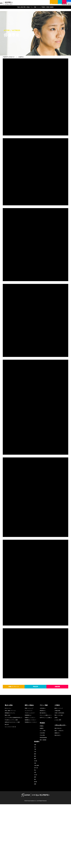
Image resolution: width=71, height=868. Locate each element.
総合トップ (38, 5)
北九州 (35, 838)
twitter (42, 5)
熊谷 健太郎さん (43, 777)
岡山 (35, 834)
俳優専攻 (42, 792)
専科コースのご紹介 (59, 779)
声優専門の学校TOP (9, 57)
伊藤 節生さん (43, 774)
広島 (35, 836)
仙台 (35, 811)
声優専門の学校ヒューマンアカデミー (16, 4)
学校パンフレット (40, 2)
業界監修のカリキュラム (10, 777)
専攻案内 (54, 9)
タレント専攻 (43, 794)
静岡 (35, 822)
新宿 (35, 818)
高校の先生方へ (58, 799)
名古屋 (35, 825)
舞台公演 (7, 788)
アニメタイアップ (28, 774)
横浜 (35, 820)
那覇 (35, 848)
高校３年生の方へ (58, 792)
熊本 (35, 843)
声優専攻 (42, 790)
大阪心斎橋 (36, 829)
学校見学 (50, 2)
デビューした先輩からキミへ (46, 779)
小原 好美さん (43, 772)
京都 (35, 827)
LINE (54, 5)
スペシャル (44, 9)
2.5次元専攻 (42, 797)
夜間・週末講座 (43, 804)
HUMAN (35, 859)
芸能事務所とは (28, 779)
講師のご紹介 (8, 779)
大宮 (35, 815)
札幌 (35, 808)
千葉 (35, 813)
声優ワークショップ (29, 772)
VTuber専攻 (42, 799)
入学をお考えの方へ (60, 789)
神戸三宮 (36, 832)
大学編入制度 (57, 774)
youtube (50, 5)
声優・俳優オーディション (10, 774)
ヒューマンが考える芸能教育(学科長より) (13, 781)
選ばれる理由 (10, 9)
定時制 (56, 781)
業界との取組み (21, 9)
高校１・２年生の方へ (59, 794)
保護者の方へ (57, 797)
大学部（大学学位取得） (60, 777)
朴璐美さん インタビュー (30, 781)
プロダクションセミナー (30, 777)
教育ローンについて (59, 772)
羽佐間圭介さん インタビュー (31, 786)
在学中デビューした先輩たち (46, 781)
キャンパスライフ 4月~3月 (10, 791)
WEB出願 (67, 2)
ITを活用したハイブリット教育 (11, 784)
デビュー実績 (33, 9)
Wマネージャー (8, 772)
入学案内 (63, 9)
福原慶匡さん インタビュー (30, 784)
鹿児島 (35, 845)
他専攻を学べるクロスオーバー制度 (12, 786)
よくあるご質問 (58, 784)
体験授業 (58, 2)
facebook (46, 5)
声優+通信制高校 (43, 801)
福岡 (35, 841)
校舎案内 (35, 13)
